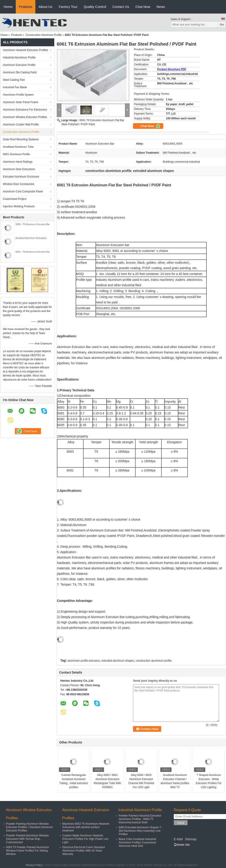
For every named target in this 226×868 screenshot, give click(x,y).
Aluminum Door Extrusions (19, 169)
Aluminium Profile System (18, 95)
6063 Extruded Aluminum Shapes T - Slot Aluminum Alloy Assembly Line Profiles (141, 831)
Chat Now (143, 7)
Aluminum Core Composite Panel (23, 192)
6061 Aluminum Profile (16, 154)
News (161, 7)
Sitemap (191, 839)
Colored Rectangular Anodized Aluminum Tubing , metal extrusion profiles (74, 781)
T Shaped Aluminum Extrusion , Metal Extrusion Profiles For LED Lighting (209, 781)
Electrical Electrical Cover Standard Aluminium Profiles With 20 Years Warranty (84, 851)
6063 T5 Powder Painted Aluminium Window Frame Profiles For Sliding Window (28, 851)
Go (222, 24)
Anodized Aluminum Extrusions (31, 238)
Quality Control (95, 7)
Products (26, 7)
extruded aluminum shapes (118, 661)
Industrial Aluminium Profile (19, 58)
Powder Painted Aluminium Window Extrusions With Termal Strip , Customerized (27, 839)
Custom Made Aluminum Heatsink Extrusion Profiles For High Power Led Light (85, 839)
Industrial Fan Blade (15, 87)
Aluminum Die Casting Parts (20, 72)
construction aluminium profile (154, 661)
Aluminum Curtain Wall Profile (21, 125)
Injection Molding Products (19, 206)
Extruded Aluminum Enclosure (21, 177)
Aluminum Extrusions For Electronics (25, 110)
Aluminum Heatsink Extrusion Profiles (25, 50)
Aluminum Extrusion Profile (19, 65)
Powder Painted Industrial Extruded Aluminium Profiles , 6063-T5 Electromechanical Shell (140, 819)
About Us (45, 7)
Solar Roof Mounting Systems (21, 139)
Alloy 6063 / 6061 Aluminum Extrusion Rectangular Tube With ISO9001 (107, 781)
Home (8, 7)
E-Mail (178, 839)
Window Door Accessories (19, 184)
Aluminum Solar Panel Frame (21, 102)
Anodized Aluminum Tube (18, 147)
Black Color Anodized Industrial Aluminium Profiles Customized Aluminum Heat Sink (137, 843)
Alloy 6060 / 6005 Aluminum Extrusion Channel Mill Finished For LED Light (141, 781)
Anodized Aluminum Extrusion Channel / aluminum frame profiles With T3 (175, 781)
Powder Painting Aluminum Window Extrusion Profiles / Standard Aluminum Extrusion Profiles (29, 827)
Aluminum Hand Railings (18, 162)
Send (181, 823)
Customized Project (15, 199)
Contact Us (121, 7)
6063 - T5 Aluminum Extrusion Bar (33, 224)
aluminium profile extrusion (84, 661)
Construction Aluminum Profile (44, 35)
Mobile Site (182, 845)
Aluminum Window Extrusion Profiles (25, 117)
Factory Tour (68, 7)
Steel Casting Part (14, 80)
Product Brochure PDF (172, 69)
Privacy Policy (34, 865)
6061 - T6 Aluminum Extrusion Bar (33, 252)
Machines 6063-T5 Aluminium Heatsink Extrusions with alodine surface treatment (86, 827)
